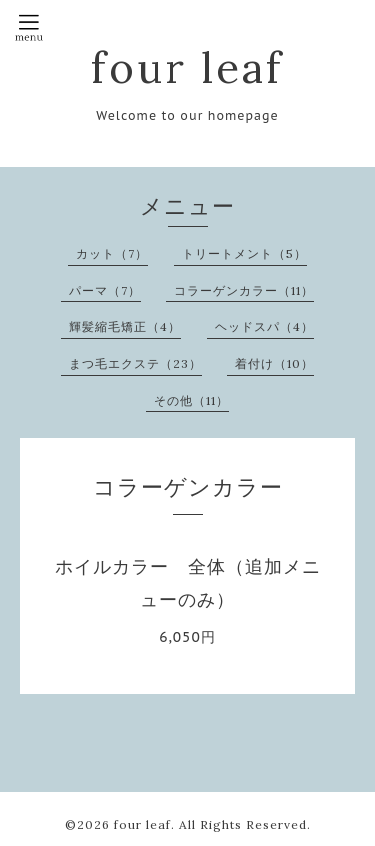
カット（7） (112, 253)
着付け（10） (274, 363)
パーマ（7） (105, 290)
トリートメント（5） (244, 253)
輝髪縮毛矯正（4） (125, 326)
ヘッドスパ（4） (264, 326)
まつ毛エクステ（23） (135, 363)
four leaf (187, 68)
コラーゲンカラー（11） (244, 290)
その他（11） (191, 400)
